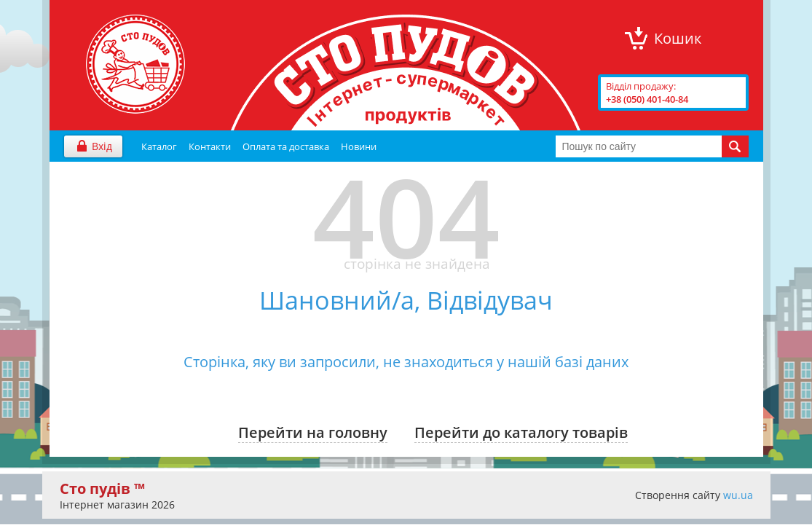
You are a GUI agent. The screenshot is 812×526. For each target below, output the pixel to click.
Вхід (102, 146)
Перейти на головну (313, 432)
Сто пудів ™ (102, 488)
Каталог (159, 146)
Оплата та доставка (286, 146)
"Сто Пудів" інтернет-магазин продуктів (135, 64)
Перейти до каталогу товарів (521, 432)
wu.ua (738, 495)
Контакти (210, 146)
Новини (359, 146)
